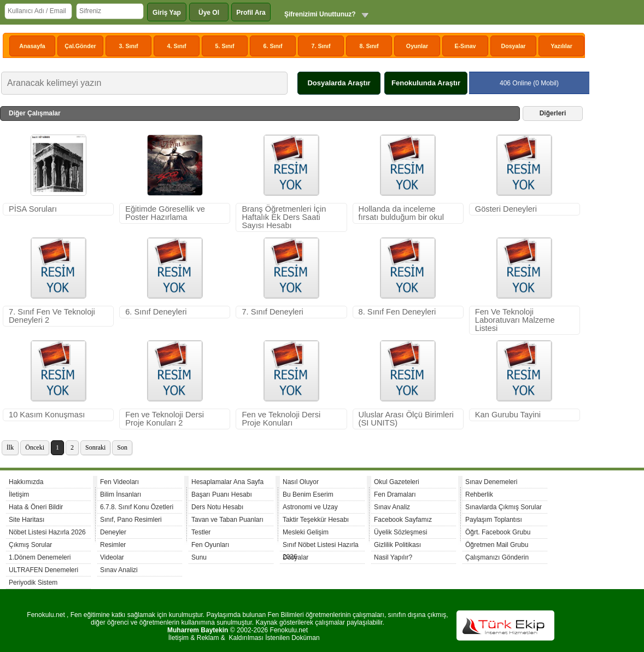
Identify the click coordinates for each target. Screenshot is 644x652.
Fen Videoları (119, 482)
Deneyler (113, 532)
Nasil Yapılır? (393, 557)
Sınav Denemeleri (491, 482)
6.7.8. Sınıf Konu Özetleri (137, 507)
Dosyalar (513, 46)
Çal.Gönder (80, 46)
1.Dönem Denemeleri (40, 557)
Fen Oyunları (210, 545)
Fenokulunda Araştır (426, 83)
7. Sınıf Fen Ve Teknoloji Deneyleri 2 (52, 316)
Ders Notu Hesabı (217, 507)
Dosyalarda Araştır (339, 83)
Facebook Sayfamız (403, 520)
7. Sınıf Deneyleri (272, 312)
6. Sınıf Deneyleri (156, 312)
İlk (10, 447)
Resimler (113, 545)
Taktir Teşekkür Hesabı (316, 520)
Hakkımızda (26, 482)
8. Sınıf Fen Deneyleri (397, 312)
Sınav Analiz (392, 507)
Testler (201, 532)
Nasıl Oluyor (301, 482)
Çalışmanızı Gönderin (497, 557)
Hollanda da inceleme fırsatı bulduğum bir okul (401, 213)
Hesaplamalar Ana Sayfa (227, 482)
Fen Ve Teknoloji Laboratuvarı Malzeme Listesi (515, 320)
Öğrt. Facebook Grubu (498, 532)
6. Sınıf (273, 46)
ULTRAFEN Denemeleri (43, 570)
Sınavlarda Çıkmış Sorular (504, 507)
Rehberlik (479, 494)
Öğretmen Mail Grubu (497, 545)
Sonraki (95, 447)
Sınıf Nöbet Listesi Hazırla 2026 (321, 546)
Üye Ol (209, 13)
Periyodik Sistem (33, 583)
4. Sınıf (177, 46)
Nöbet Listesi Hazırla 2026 (47, 532)
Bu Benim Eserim (308, 494)
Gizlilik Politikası (397, 545)
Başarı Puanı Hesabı (222, 494)
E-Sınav (465, 46)
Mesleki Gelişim (306, 532)
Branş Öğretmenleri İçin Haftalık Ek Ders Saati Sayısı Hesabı (284, 217)
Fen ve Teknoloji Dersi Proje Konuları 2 (165, 419)
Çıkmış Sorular (30, 545)
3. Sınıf (129, 46)
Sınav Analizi (119, 570)
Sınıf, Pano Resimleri (131, 520)
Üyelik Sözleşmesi (400, 532)
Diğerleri (553, 113)
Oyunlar (417, 46)
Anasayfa (32, 46)
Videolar (112, 557)
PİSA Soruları (33, 209)
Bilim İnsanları (121, 494)
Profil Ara (251, 13)
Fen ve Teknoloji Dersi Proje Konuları (281, 419)
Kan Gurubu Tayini (508, 415)
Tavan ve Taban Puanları (227, 520)
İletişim (19, 494)
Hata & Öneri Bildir (36, 507)
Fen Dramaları (395, 494)
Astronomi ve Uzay (310, 507)
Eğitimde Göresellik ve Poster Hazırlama (165, 213)
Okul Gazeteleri (397, 482)
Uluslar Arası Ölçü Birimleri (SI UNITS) (406, 419)
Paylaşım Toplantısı (494, 520)
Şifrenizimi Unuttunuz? (320, 14)
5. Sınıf (225, 46)
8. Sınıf (369, 46)
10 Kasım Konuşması (47, 415)
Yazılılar (561, 46)
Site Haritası (27, 520)
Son (122, 447)
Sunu (199, 557)
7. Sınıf (321, 46)
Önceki (35, 447)
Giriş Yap (167, 13)
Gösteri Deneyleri (506, 209)
